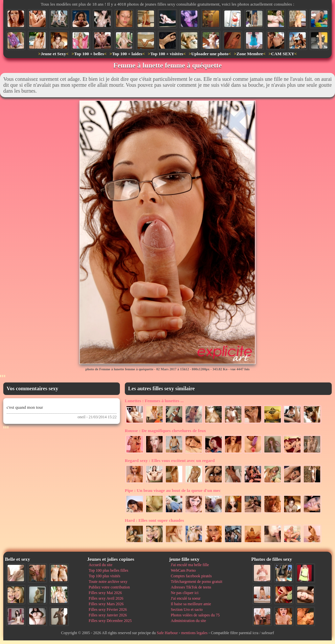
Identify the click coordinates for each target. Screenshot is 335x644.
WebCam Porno (183, 570)
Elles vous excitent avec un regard (170, 460)
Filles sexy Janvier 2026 (108, 615)
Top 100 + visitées (167, 54)
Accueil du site (100, 565)
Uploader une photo (210, 54)
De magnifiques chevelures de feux (165, 431)
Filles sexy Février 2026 (108, 609)
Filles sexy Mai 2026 (105, 593)
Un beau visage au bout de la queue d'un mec (173, 490)
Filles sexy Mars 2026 (106, 604)
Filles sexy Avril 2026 (106, 598)
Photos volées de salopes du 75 (195, 615)
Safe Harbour (167, 633)
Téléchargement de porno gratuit (197, 582)
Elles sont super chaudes (154, 520)
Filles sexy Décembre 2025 (110, 621)
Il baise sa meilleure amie (191, 604)
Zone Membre (250, 54)
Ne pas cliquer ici (185, 593)
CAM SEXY (283, 54)
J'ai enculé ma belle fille (190, 565)
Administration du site (188, 621)
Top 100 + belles (89, 54)
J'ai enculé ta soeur (186, 598)
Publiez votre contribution (109, 587)
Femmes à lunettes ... (154, 401)
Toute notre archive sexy (108, 582)
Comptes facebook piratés (191, 576)
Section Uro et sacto (187, 609)
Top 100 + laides (127, 54)
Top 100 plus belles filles (108, 570)
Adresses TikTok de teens (191, 587)
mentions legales (194, 633)
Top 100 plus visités (104, 576)
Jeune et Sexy (53, 54)
